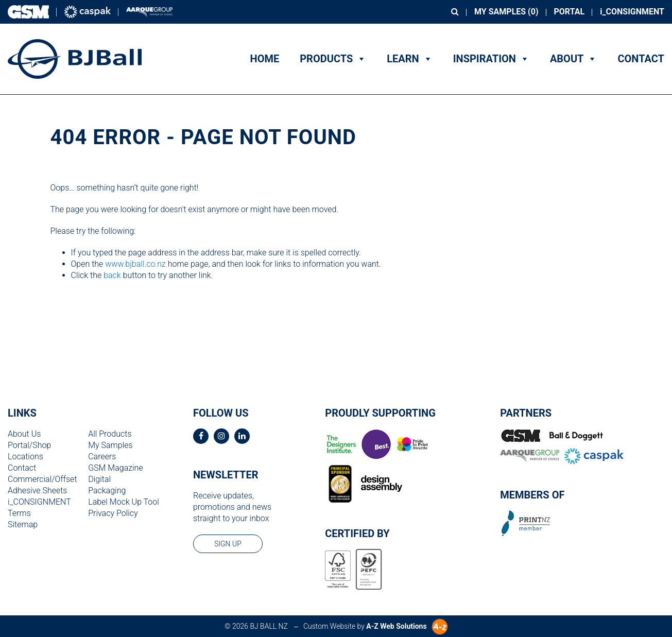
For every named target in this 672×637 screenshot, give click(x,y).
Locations (25, 457)
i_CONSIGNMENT (632, 12)
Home (265, 59)
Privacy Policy (113, 513)
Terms (19, 513)
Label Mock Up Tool (124, 502)
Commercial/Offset (42, 479)
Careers (102, 457)
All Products (110, 434)
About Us (24, 434)
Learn (409, 59)
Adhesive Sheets (37, 490)
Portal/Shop (29, 445)
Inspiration (491, 59)
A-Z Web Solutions (396, 626)
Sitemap (23, 524)
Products (333, 59)
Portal (570, 12)
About (574, 59)
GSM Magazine (115, 468)
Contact (641, 59)
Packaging (107, 490)
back (112, 275)
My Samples (110, 445)
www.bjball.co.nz (135, 264)
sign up (228, 544)
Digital (99, 479)
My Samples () (506, 12)
